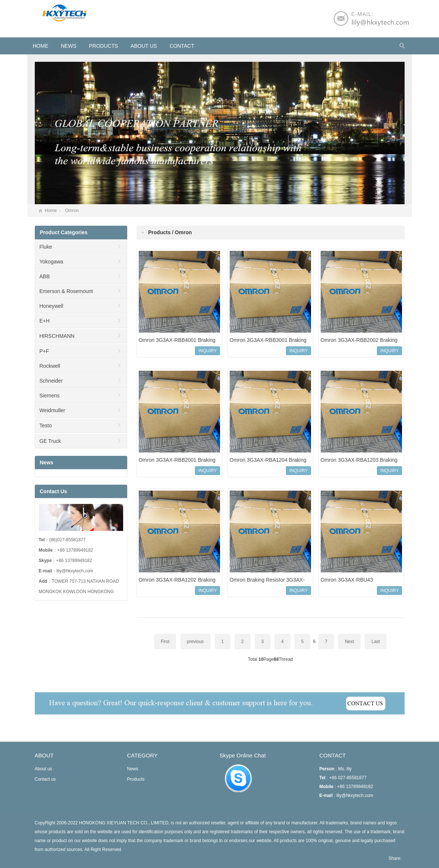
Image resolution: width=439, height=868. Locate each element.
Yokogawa (51, 262)
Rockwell (50, 366)
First (165, 642)
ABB (45, 276)
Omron (72, 211)
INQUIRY (207, 351)
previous (195, 642)
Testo (46, 425)
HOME (41, 46)
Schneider (51, 381)
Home (51, 211)
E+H (45, 321)
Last (376, 642)
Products (104, 46)
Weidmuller (53, 410)
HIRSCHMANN (57, 336)
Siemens (50, 396)
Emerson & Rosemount (66, 291)
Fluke (46, 247)
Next (349, 642)
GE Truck (50, 441)
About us (144, 46)
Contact (182, 46)
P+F (44, 351)
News (69, 46)
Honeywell (52, 306)
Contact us (45, 779)
